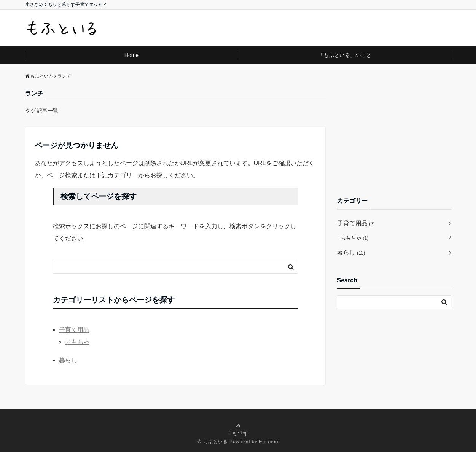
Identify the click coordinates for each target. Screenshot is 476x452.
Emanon (269, 442)
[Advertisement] (394, 136)
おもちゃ (77, 342)
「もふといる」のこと (345, 55)
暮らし (68, 360)
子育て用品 (74, 330)
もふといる (216, 442)
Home (131, 55)
